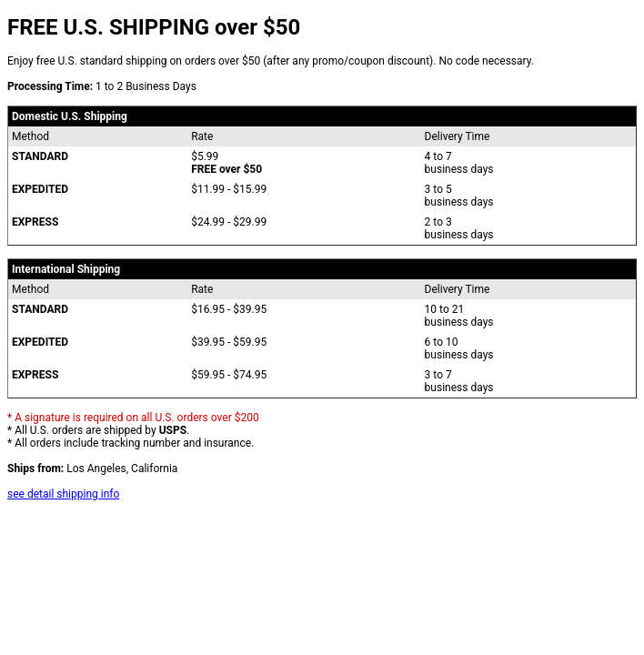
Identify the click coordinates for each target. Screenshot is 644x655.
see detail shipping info (63, 494)
